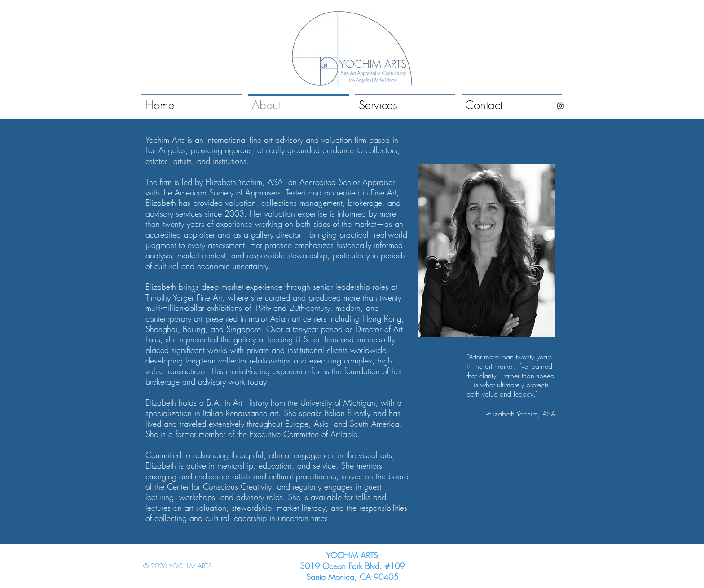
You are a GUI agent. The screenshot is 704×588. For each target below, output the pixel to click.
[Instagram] (561, 106)
